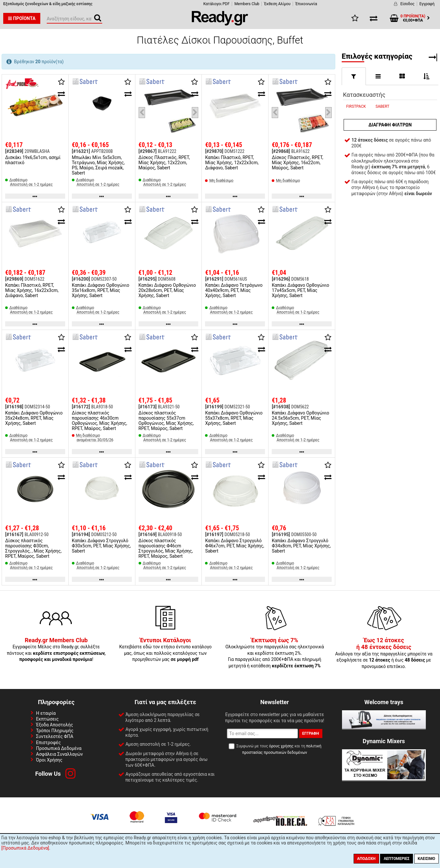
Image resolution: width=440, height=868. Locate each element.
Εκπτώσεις (47, 719)
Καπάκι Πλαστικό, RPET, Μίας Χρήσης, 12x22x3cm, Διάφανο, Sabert (232, 163)
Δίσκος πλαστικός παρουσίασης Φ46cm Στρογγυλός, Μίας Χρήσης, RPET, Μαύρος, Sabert (166, 548)
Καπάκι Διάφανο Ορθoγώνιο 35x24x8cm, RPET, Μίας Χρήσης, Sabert (34, 418)
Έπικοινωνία (306, 4)
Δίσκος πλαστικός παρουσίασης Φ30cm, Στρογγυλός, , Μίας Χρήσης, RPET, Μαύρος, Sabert (33, 548)
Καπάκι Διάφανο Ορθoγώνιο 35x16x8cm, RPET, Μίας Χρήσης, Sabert (101, 290)
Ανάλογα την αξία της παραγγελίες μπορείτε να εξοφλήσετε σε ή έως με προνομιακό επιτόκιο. (384, 653)
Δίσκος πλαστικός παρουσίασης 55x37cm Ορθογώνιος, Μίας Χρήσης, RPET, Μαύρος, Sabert (166, 421)
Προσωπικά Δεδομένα (59, 748)
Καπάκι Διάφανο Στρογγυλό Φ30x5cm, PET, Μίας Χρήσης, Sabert (101, 546)
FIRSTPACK (356, 106)
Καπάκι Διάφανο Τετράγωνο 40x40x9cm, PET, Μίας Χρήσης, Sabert (234, 290)
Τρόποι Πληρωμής (55, 731)
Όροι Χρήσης (49, 760)
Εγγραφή (427, 4)
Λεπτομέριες (396, 859)
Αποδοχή (366, 859)
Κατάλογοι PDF (216, 4)
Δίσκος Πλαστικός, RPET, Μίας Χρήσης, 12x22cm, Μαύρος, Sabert (164, 163)
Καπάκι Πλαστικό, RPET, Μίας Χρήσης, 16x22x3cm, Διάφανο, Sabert (32, 290)
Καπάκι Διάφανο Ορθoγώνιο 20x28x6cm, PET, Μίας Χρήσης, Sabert (167, 290)
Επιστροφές (49, 743)
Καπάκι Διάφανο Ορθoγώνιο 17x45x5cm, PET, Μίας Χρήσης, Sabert (300, 290)
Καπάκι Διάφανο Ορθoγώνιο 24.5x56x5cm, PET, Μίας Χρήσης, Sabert (300, 418)
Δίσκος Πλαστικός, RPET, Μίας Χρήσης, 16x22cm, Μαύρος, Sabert (297, 163)
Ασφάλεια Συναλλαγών (59, 754)
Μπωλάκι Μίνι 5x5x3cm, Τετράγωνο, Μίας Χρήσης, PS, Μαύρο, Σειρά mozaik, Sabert (98, 165)
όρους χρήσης (281, 746)
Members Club (247, 4)
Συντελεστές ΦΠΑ (55, 736)
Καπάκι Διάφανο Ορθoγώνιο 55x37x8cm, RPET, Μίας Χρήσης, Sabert (234, 418)
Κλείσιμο (426, 859)
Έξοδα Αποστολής (55, 725)
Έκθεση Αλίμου (277, 4)
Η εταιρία (46, 713)
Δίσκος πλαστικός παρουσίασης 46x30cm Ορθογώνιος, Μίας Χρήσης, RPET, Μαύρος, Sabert (100, 421)
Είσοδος (407, 4)
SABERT (382, 106)
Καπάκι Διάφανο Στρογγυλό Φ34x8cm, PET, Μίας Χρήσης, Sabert (301, 546)
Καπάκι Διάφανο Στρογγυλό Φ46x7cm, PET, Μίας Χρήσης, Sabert (235, 546)
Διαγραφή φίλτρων (390, 125)
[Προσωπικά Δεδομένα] (25, 848)
